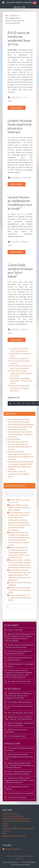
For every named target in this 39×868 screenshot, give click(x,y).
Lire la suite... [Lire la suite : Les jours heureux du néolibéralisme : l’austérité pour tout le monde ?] (17, 252)
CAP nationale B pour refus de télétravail (17, 788)
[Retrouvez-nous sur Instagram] (24, 7)
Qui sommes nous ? (11, 862)
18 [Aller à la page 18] (33, 403)
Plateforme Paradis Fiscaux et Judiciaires (18, 829)
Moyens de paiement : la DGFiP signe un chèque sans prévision (19, 724)
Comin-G (6, 831)
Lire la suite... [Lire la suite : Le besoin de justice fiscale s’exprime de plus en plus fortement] (17, 184)
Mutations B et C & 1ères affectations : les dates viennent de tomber (19, 646)
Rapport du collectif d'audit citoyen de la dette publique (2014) (19, 590)
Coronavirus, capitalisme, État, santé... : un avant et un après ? (21, 381)
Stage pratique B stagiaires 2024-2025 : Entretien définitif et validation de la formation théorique (19, 765)
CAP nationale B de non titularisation (21, 793)
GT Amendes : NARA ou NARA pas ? (20, 702)
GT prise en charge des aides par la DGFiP (19, 707)
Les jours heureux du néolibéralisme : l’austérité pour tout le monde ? (20, 203)
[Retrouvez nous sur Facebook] (15, 7)
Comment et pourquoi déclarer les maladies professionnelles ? (19, 653)
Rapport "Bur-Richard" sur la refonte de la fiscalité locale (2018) (20, 598)
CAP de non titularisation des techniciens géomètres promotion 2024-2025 (19, 757)
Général (8, 849)
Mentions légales (28, 862)
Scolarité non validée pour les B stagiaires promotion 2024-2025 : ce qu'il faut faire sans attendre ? (19, 780)
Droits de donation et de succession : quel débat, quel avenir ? (20, 388)
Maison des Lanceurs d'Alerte (14, 836)
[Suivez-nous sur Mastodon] (18, 7)
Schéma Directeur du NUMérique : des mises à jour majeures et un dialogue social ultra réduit (19, 696)
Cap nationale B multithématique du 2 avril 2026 (19, 749)
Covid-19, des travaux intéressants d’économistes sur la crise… (21, 373)
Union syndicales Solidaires (13, 816)
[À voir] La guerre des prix (18, 442)
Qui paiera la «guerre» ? (19, 359)
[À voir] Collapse (14, 439)
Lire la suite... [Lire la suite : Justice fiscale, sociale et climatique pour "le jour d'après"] (17, 340)
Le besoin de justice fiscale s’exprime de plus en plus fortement (20, 126)
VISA (4, 834)
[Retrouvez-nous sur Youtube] (21, 7)
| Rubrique (15, 849)
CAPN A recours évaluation (17, 798)
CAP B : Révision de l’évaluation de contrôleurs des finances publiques (18, 773)
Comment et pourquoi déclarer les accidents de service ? (19, 659)
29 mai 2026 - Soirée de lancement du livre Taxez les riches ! (19, 474)
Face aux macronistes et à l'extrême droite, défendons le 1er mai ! (19, 447)
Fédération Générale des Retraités (16, 819)
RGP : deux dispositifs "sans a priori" (20, 713)
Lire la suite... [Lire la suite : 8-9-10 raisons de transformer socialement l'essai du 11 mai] (17, 108)
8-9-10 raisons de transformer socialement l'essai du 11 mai (19, 38)
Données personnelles (20, 865)
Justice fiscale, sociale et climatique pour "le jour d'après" (20, 270)
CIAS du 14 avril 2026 (15, 630)
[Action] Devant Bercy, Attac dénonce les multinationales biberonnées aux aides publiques (21, 422)
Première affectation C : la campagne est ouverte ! (19, 665)
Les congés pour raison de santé (19, 681)
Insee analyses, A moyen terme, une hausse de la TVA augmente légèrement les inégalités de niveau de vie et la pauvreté (19, 575)
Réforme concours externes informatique (16, 731)
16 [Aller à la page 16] (23, 403)
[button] (19, 494)
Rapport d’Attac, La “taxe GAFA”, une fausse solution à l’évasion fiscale (19, 508)
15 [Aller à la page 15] (19, 403)
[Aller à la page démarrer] (10, 403)
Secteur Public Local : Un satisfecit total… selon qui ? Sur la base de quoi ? (19, 718)
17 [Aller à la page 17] (28, 403)
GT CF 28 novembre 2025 (16, 736)
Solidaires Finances (10, 814)
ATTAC (5, 826)
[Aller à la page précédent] (14, 403)
